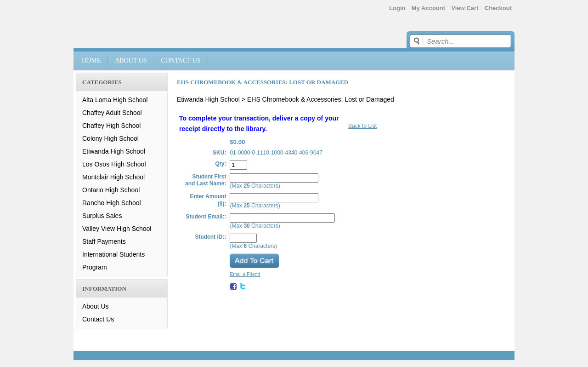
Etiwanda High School (114, 151)
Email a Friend (245, 274)
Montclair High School (113, 177)
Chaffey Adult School (112, 113)
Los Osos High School (114, 164)
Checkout (498, 8)
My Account (428, 8)
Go (418, 41)
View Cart (465, 8)
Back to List (362, 126)
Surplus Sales (102, 216)
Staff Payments (104, 241)
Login (397, 8)
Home (91, 60)
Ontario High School (111, 190)
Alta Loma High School (115, 100)
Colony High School (110, 138)
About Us (131, 60)
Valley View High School (117, 229)
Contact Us (181, 60)
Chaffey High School (111, 126)
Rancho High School (112, 203)
